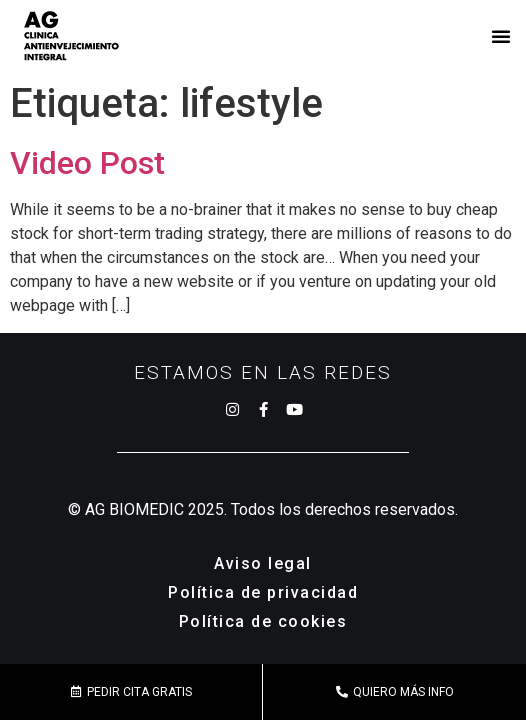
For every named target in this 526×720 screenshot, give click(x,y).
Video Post (87, 163)
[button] (501, 36)
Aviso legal (263, 563)
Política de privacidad (263, 592)
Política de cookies (263, 621)
